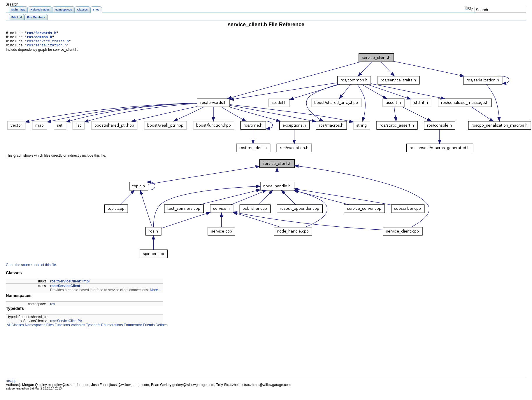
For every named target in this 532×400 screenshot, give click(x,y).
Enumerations (112, 329)
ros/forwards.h (42, 34)
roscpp (11, 384)
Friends (148, 329)
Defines (161, 329)
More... (155, 294)
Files (49, 329)
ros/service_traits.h (48, 44)
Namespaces (35, 329)
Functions (62, 329)
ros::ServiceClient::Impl (70, 285)
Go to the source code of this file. (31, 268)
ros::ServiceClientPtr (66, 324)
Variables (77, 329)
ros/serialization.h (47, 49)
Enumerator (132, 329)
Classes (17, 329)
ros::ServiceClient (65, 289)
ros (53, 308)
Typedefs (93, 329)
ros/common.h (39, 39)
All (8, 329)
